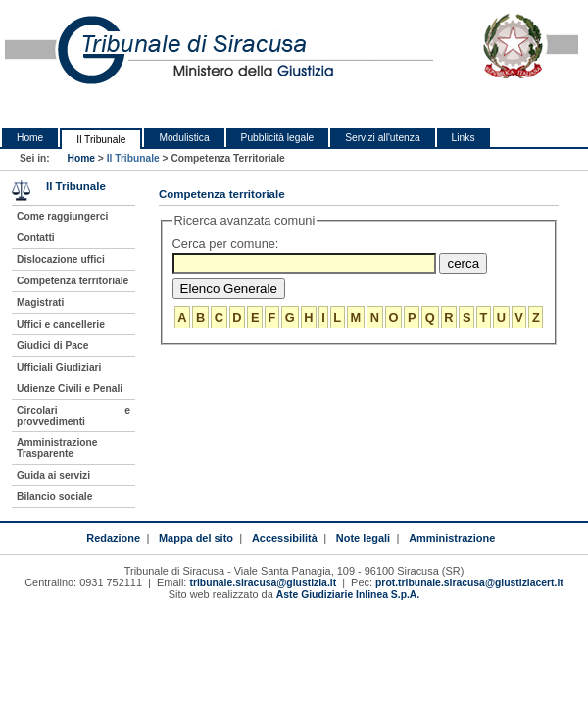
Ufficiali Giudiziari (59, 367)
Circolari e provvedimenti (73, 416)
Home (30, 138)
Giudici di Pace (52, 346)
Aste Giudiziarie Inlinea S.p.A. (348, 595)
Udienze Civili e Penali (70, 389)
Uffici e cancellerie (61, 324)
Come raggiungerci (62, 216)
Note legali (363, 538)
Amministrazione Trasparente (57, 448)
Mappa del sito (196, 538)
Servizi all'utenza (382, 138)
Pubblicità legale (278, 138)
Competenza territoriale (73, 281)
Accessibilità (285, 538)
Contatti (36, 238)
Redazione (113, 538)
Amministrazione (452, 538)
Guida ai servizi (53, 475)
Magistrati (40, 303)
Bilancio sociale (54, 497)
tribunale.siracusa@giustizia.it (263, 583)
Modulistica (184, 138)
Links (464, 138)
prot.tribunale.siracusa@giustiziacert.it (469, 583)
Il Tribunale (101, 140)
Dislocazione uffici (61, 259)
